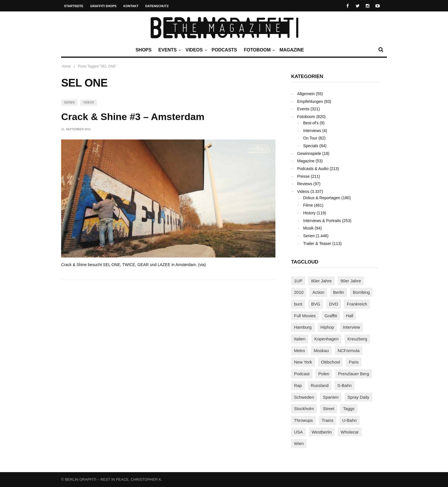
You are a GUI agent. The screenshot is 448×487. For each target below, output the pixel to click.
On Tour (310, 138)
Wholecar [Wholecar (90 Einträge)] (350, 432)
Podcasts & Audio (313, 169)
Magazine (292, 50)
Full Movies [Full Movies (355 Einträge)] (305, 316)
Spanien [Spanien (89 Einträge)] (331, 397)
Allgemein (306, 94)
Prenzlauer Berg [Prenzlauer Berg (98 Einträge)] (353, 374)
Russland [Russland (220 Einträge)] (320, 385)
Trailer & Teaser (317, 243)
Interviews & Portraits (322, 221)
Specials (311, 146)
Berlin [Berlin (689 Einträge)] (339, 292)
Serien (69, 102)
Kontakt (131, 6)
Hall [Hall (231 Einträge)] (350, 316)
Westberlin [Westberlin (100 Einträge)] (322, 432)
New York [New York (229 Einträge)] (303, 362)
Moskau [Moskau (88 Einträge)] (321, 351)
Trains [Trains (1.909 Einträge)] (328, 420)
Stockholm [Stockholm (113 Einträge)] (304, 409)
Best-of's (311, 123)
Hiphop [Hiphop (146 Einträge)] (327, 327)
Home (66, 66)
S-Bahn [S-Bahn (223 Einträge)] (345, 385)
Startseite (74, 6)
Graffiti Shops (103, 6)
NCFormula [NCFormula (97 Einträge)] (349, 351)
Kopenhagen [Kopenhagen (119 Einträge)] (326, 339)
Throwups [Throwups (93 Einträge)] (303, 420)
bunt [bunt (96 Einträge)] (298, 304)
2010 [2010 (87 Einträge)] (299, 292)
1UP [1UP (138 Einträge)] (298, 281)
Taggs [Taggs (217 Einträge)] (349, 409)
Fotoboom (259, 50)
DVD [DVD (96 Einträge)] (334, 304)
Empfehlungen (310, 101)
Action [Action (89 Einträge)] (318, 292)
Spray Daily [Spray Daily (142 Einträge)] (358, 397)
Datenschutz (157, 6)
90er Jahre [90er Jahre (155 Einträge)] (351, 281)
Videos (195, 50)
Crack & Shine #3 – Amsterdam (133, 117)
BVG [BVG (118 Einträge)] (316, 304)
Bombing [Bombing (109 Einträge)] (361, 292)
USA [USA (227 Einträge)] (298, 432)
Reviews (305, 184)
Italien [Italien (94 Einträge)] (300, 339)
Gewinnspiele (309, 153)
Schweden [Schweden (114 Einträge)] (304, 397)
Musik (308, 228)
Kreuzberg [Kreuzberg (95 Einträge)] (357, 339)
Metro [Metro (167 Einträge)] (299, 351)
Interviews (312, 131)
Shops (143, 50)
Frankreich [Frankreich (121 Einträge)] (357, 304)
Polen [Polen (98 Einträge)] (324, 374)
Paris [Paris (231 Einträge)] (354, 362)
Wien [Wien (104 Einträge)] (299, 443)
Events (169, 50)
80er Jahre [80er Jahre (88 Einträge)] (321, 281)
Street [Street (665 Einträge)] (329, 409)
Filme (308, 205)
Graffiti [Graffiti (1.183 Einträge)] (331, 316)
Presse (303, 176)
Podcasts (224, 50)
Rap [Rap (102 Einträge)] (298, 385)
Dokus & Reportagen (322, 198)
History (309, 213)
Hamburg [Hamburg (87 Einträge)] (303, 327)
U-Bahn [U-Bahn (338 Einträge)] (350, 420)
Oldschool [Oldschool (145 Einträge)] (330, 362)
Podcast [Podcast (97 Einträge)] (302, 374)
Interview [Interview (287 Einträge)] (351, 327)
